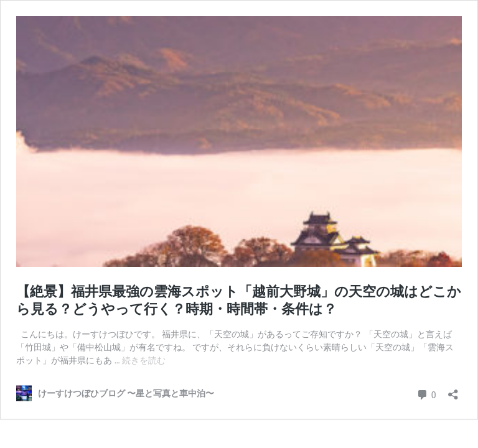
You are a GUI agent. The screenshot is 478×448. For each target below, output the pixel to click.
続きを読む (144, 360)
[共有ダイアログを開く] (453, 390)
